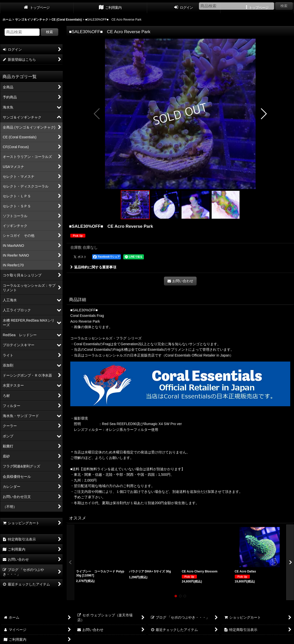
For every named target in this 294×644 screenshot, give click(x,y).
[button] (97, 114)
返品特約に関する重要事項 (93, 267)
